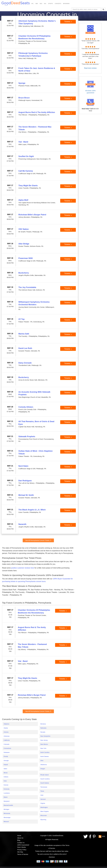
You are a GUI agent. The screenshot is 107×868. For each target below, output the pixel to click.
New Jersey (44, 740)
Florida (6, 756)
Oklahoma (44, 765)
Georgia (6, 761)
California (7, 740)
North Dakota (44, 756)
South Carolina (45, 779)
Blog (19, 840)
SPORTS (51, 4)
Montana (43, 724)
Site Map (20, 852)
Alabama (6, 724)
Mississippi (7, 817)
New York (43, 748)
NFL (33, 4)
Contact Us (21, 843)
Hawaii (6, 765)
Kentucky (7, 789)
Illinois (6, 773)
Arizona (6, 732)
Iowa (5, 781)
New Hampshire (45, 736)
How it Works (22, 847)
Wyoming (43, 820)
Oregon (43, 769)
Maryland (7, 801)
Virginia (43, 803)
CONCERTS (58, 4)
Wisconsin (44, 815)
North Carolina (45, 752)
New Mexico (44, 744)
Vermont (43, 799)
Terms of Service (23, 854)
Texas (42, 791)
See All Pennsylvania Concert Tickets (38, 540)
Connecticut (7, 748)
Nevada (43, 732)
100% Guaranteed (23, 845)
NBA (37, 4)
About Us (20, 838)
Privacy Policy (22, 850)
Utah (42, 795)
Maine (6, 797)
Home (19, 836)
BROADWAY (66, 4)
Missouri (6, 822)
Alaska (6, 728)
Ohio (42, 761)
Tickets (68, 22)
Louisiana (7, 793)
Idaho (5, 769)
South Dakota (45, 783)
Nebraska (43, 728)
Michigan (6, 809)
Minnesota (7, 813)
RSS (103, 836)
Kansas (6, 785)
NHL (45, 4)
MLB (41, 4)
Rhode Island (44, 775)
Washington (44, 807)
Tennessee (44, 787)
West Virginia (44, 811)
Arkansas (7, 736)
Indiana (6, 777)
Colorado (6, 744)
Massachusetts (8, 805)
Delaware (7, 752)
